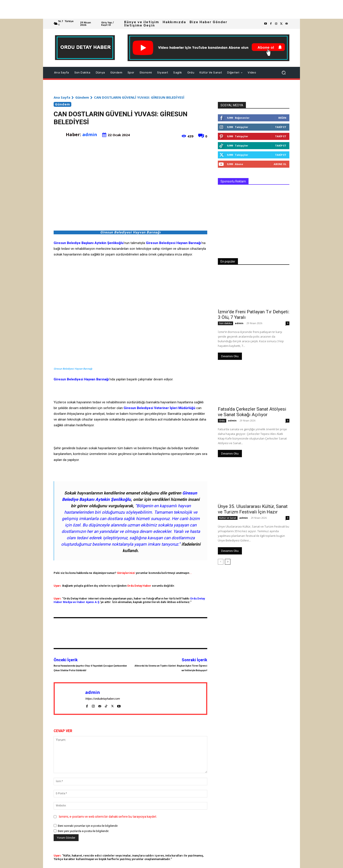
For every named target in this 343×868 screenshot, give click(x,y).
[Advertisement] (132, 9)
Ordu (222, 421)
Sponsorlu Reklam (233, 181)
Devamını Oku (230, 356)
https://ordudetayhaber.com (102, 699)
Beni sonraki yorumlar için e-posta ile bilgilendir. (88, 826)
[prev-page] (221, 562)
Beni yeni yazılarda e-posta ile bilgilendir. (83, 831)
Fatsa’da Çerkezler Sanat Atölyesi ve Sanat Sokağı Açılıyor (252, 412)
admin (90, 134)
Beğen (282, 118)
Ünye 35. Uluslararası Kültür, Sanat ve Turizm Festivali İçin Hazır (253, 509)
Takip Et (281, 127)
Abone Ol (280, 164)
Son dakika (225, 323)
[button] (284, 73)
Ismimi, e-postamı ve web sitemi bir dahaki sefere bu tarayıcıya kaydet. (108, 817)
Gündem (82, 97)
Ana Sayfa (62, 97)
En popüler (228, 261)
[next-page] (228, 562)
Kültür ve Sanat (228, 518)
